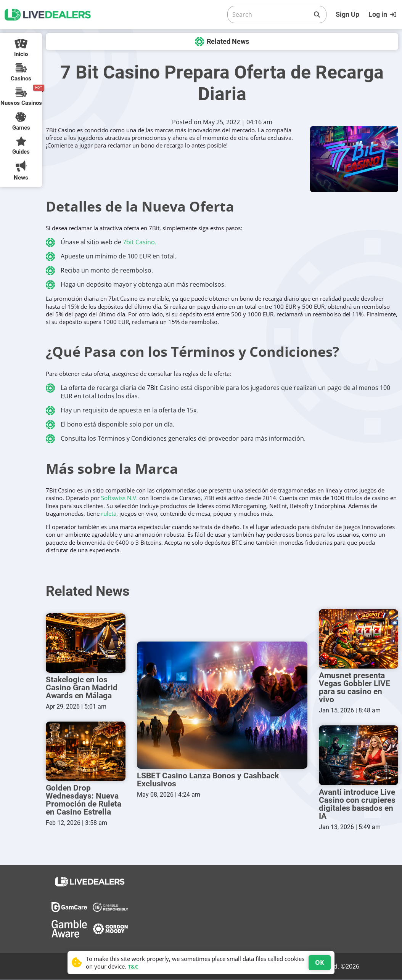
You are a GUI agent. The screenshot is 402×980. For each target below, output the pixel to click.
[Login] (383, 14)
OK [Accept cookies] (320, 962)
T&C (133, 966)
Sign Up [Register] (347, 14)
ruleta (109, 513)
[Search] (271, 14)
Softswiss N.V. (119, 498)
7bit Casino (139, 242)
